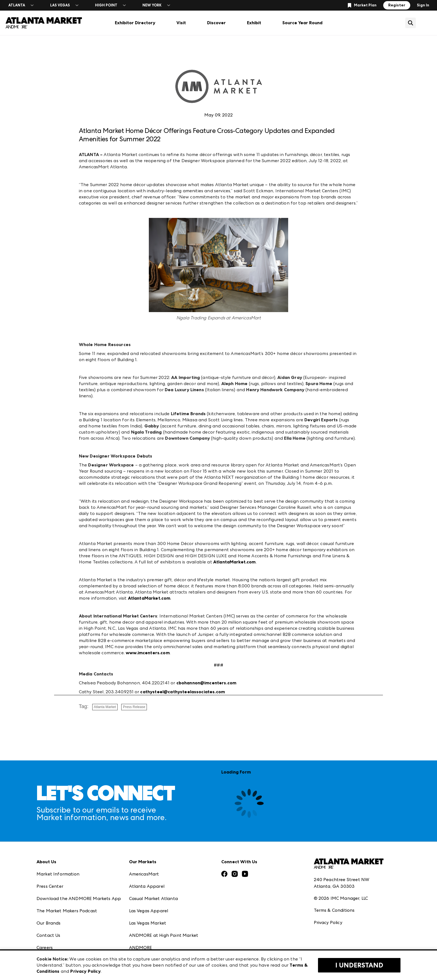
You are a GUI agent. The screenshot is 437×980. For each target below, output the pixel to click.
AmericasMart (144, 874)
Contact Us (48, 935)
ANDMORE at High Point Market (164, 935)
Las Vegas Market (148, 923)
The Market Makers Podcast (67, 911)
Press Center (50, 886)
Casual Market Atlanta (153, 898)
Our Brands (49, 923)
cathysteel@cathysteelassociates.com (183, 692)
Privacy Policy (328, 922)
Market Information (58, 874)
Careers (45, 948)
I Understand (359, 965)
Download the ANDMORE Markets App (79, 898)
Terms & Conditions (334, 910)
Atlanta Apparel (147, 886)
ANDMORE (141, 948)
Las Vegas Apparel (149, 911)
